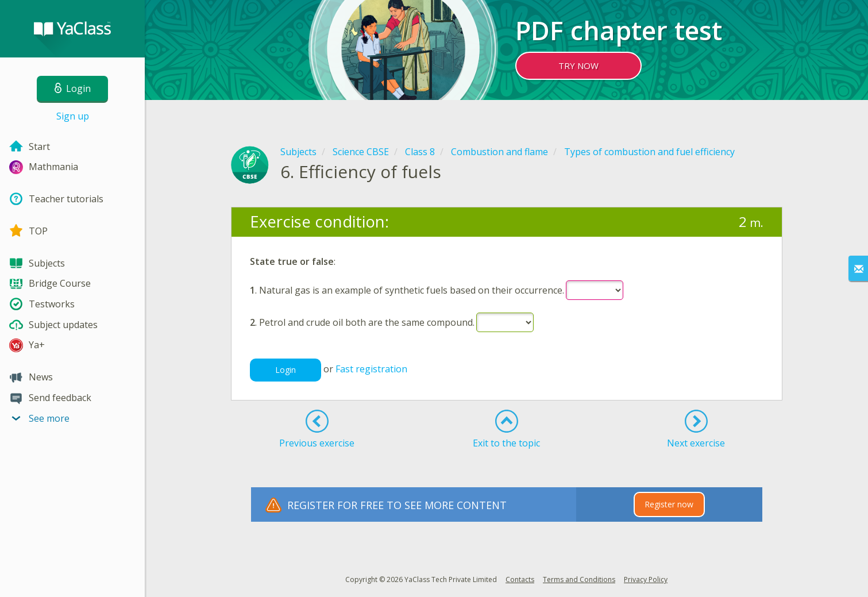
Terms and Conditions (579, 579)
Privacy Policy (646, 579)
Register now (669, 504)
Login (286, 370)
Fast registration (371, 369)
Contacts (520, 579)
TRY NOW (578, 66)
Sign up (73, 116)
